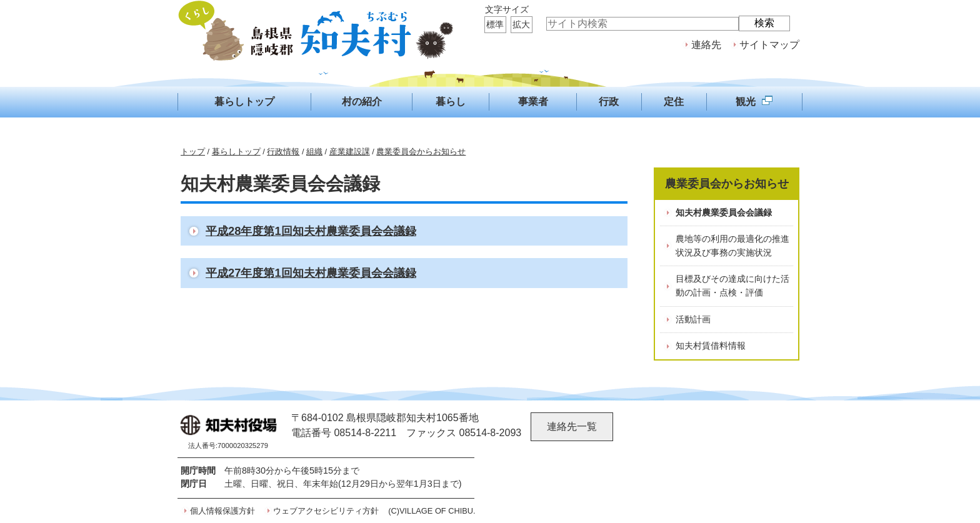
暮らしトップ (236, 152)
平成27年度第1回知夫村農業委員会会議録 (311, 273)
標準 (495, 24)
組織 (314, 152)
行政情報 (283, 152)
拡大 (521, 24)
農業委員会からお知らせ (421, 152)
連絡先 (706, 45)
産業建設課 (350, 152)
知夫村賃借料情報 (711, 346)
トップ (193, 152)
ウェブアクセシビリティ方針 (326, 511)
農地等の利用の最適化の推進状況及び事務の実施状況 (732, 246)
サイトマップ (769, 45)
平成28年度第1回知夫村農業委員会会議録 (311, 231)
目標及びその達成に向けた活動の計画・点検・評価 (732, 286)
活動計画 (693, 319)
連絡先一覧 (572, 426)
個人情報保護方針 (222, 511)
